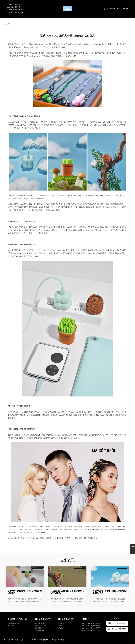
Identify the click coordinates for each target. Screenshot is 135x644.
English (118, 8)
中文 (112, 8)
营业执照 (61, 640)
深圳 (47, 640)
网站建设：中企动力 (39, 640)
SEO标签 (54, 640)
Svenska (125, 8)
